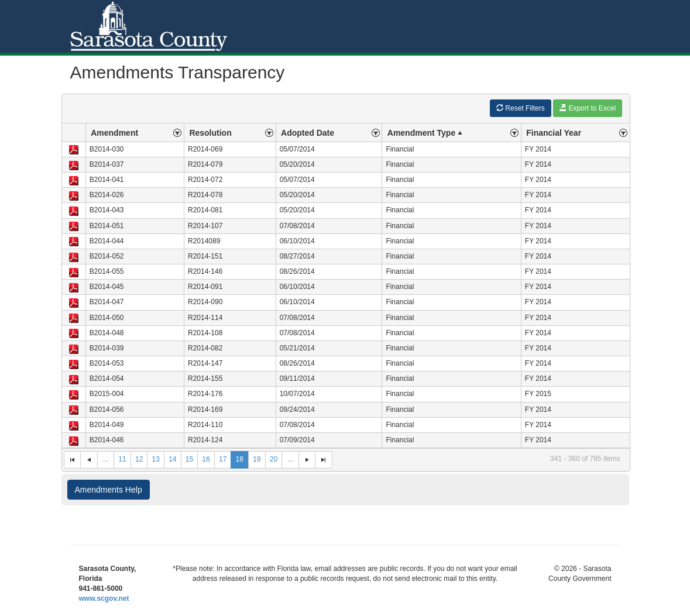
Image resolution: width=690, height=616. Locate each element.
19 (257, 459)
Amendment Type (426, 133)
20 (274, 459)
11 (122, 459)
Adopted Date (308, 133)
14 (172, 459)
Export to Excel (588, 108)
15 (189, 459)
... (105, 459)
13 (156, 459)
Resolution (210, 133)
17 (223, 459)
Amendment (114, 133)
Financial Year (554, 133)
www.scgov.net (104, 598)
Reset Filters (521, 108)
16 (206, 459)
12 (139, 459)
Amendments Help (109, 490)
